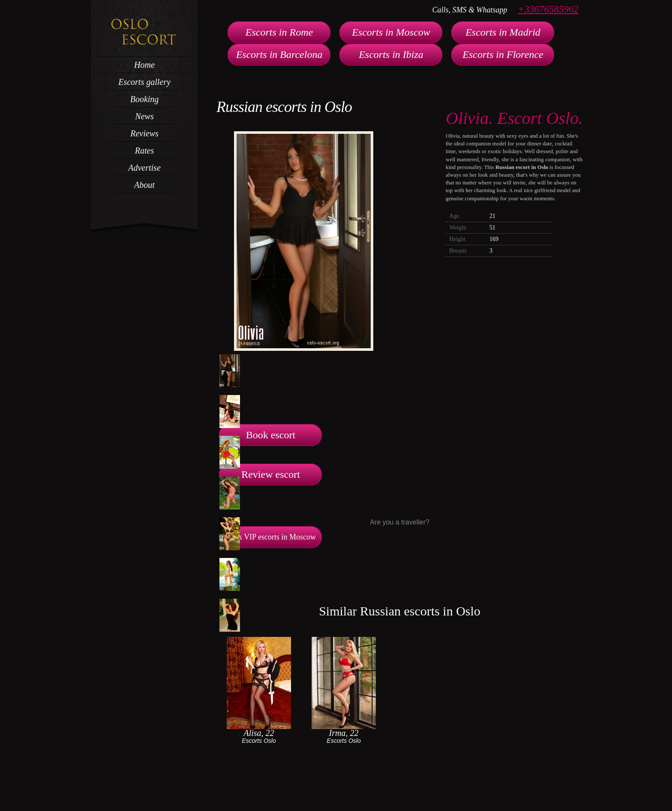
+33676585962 (548, 9)
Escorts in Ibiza (391, 54)
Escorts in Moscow (391, 32)
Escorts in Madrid (503, 32)
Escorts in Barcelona (279, 54)
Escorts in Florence (503, 54)
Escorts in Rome (279, 32)
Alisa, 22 (259, 733)
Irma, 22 (344, 733)
